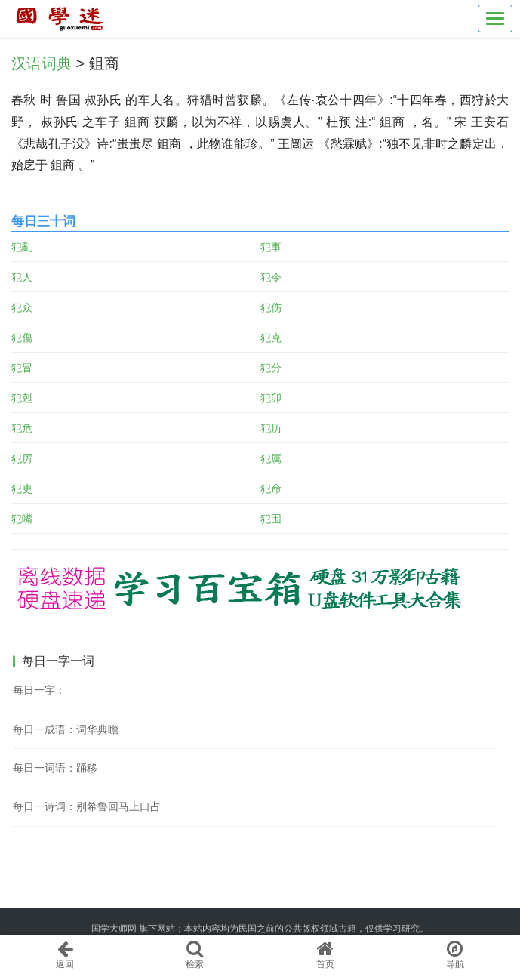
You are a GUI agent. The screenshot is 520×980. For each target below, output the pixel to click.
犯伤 (271, 307)
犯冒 (22, 368)
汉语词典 (42, 63)
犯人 (22, 277)
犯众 (22, 307)
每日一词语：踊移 (55, 768)
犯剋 (22, 398)
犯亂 (22, 247)
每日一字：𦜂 (39, 690)
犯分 (271, 368)
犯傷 (22, 337)
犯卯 (271, 398)
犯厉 (22, 458)
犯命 (271, 488)
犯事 (271, 247)
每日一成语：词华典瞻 (66, 729)
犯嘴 (22, 519)
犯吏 (22, 488)
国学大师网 (114, 929)
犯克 (271, 337)
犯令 (271, 277)
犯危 (22, 428)
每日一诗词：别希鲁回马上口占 (87, 806)
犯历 (271, 428)
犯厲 (271, 458)
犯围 (271, 519)
